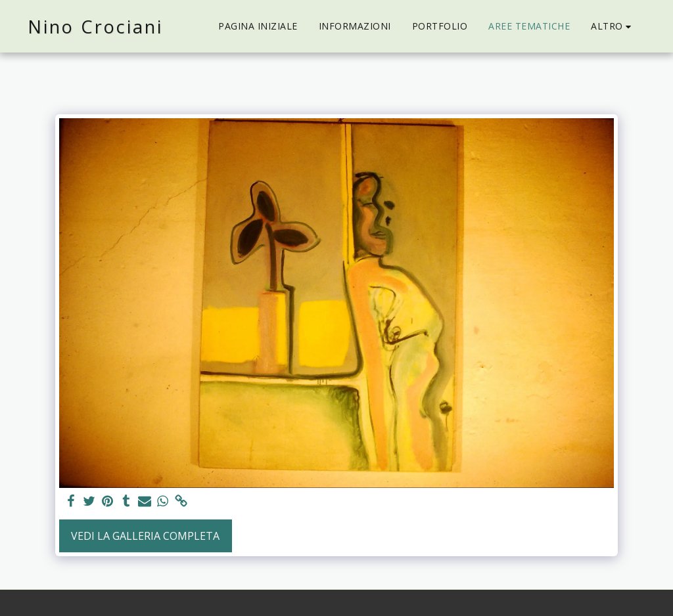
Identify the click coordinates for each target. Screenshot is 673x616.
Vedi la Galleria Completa (145, 536)
